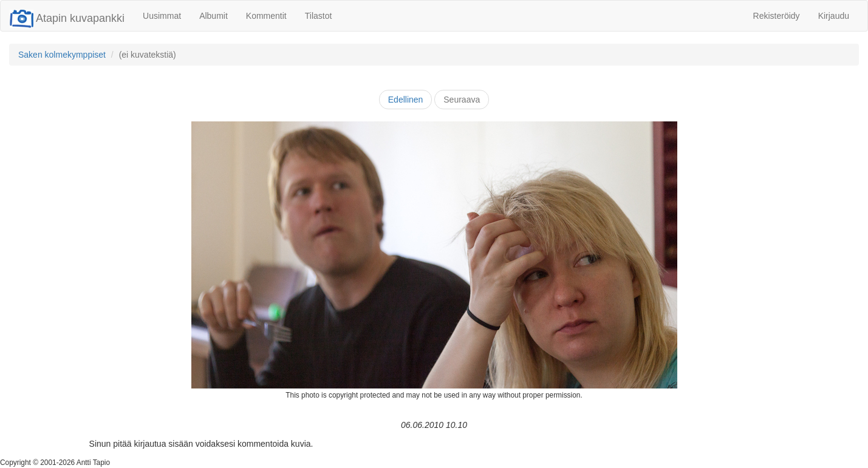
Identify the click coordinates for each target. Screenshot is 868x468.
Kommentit (266, 16)
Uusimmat (162, 16)
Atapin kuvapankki (67, 18)
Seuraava (462, 100)
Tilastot (319, 16)
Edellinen (406, 100)
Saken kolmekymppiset (62, 55)
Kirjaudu (834, 16)
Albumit (214, 16)
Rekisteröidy (777, 16)
